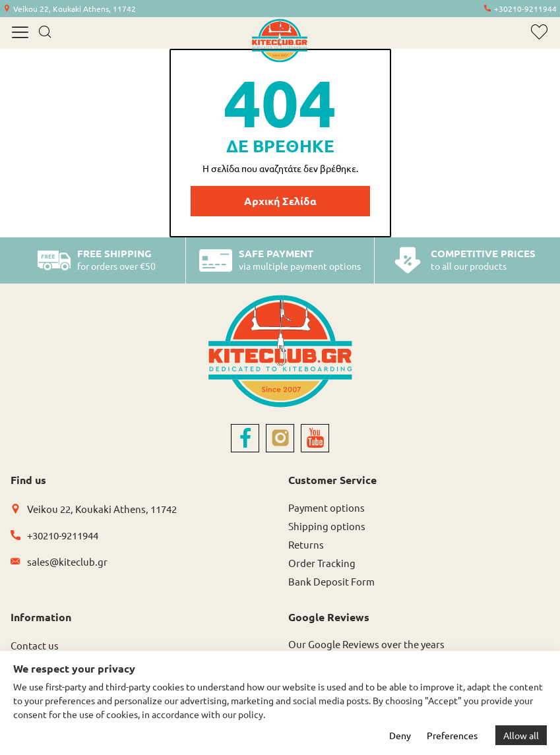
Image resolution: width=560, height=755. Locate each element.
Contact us (35, 645)
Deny (400, 735)
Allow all (521, 735)
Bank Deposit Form (331, 581)
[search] (45, 33)
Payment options (327, 507)
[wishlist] (539, 32)
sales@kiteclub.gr (67, 561)
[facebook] (245, 438)
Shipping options (327, 526)
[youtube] (315, 438)
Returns (306, 544)
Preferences (452, 735)
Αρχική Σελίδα (280, 201)
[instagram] (280, 438)
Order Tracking (322, 563)
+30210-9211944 (525, 9)
